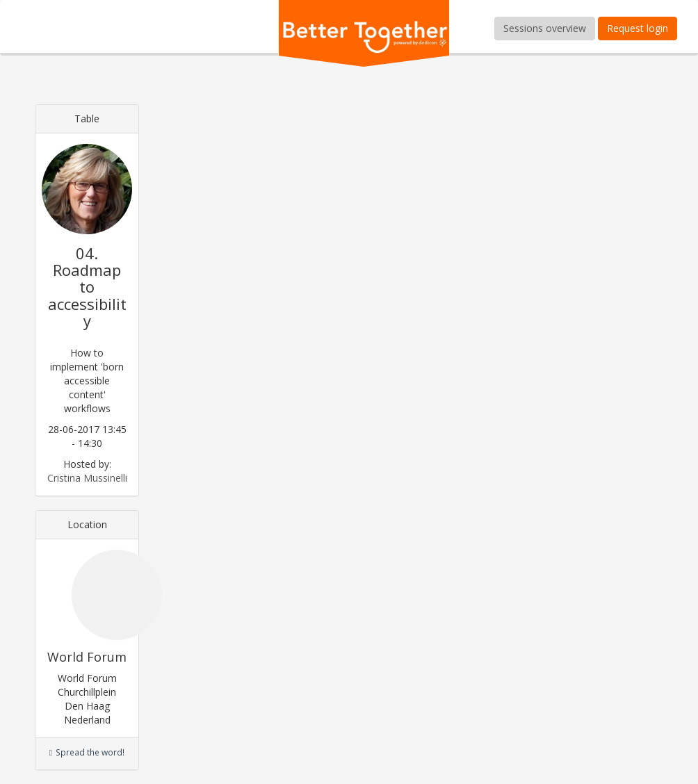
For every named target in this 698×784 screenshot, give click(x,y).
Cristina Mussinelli (87, 478)
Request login (638, 28)
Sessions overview (545, 28)
